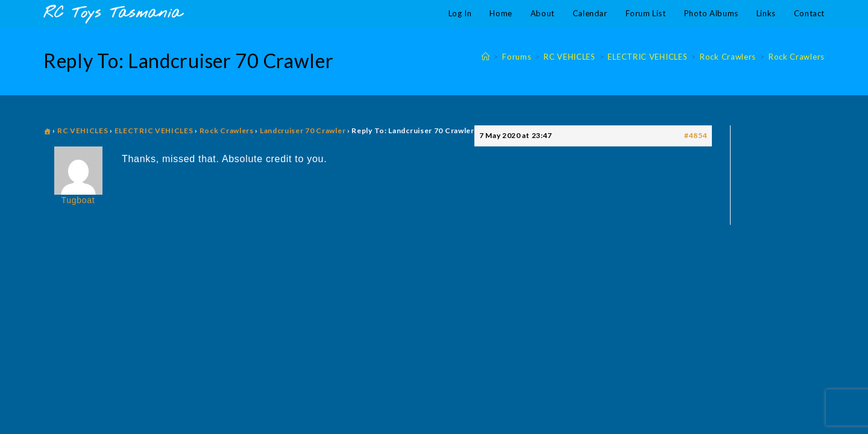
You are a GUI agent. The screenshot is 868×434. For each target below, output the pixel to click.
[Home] (486, 57)
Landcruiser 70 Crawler (303, 131)
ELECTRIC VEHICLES (154, 131)
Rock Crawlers (797, 57)
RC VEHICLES (83, 131)
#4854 (696, 135)
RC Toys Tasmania (113, 14)
